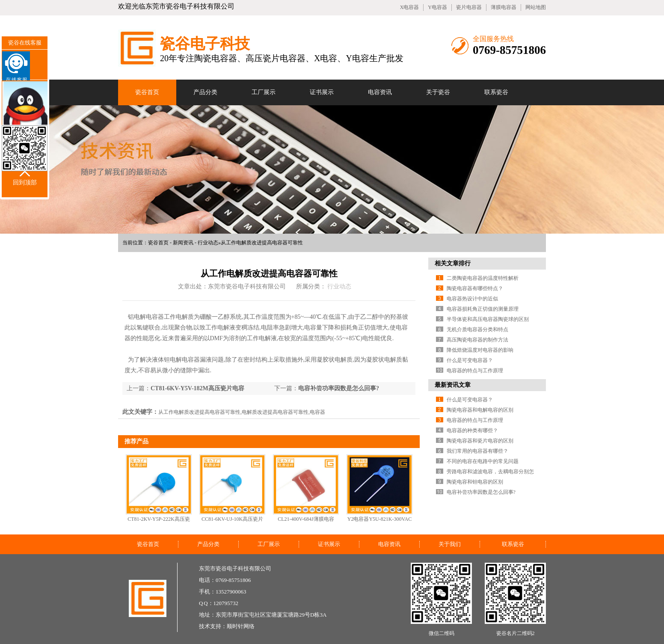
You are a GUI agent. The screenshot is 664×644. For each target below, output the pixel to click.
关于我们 (450, 544)
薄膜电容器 (504, 7)
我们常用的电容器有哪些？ (477, 451)
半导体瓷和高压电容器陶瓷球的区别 (488, 319)
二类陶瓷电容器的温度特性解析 (483, 278)
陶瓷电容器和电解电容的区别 (480, 410)
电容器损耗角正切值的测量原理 (483, 309)
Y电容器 (437, 7)
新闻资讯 (183, 243)
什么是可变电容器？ (470, 360)
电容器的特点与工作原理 (475, 371)
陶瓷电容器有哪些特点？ (475, 288)
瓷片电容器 (469, 7)
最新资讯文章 (453, 385)
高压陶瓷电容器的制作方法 (477, 340)
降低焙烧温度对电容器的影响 (480, 350)
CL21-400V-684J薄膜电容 (306, 519)
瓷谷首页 (147, 92)
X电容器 (410, 7)
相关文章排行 (453, 263)
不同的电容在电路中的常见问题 (483, 461)
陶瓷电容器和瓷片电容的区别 (480, 441)
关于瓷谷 (438, 92)
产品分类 (205, 92)
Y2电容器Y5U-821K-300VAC (379, 519)
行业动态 (208, 243)
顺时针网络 (241, 626)
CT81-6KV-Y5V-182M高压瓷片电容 (197, 388)
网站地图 (536, 7)
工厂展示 (264, 92)
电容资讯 (380, 92)
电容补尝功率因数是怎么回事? (339, 388)
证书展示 (322, 92)
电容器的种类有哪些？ (472, 430)
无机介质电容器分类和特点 (477, 329)
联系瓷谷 (496, 92)
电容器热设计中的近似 (472, 299)
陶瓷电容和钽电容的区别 (475, 482)
